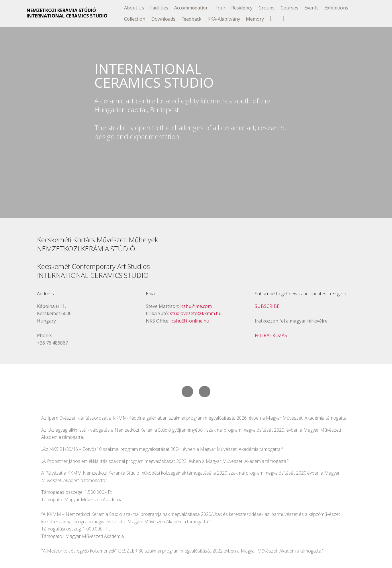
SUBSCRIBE (267, 306)
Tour (220, 8)
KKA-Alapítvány (224, 19)
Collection (135, 19)
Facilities (159, 8)
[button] (187, 392)
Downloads (163, 19)
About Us (134, 8)
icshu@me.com (196, 306)
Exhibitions (336, 8)
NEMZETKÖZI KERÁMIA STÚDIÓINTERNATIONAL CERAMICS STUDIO (67, 13)
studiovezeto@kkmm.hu (196, 313)
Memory (255, 19)
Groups (266, 8)
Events (311, 8)
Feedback (191, 19)
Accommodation (191, 8)
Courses (289, 8)
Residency (242, 8)
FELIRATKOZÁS (271, 335)
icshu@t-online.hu (190, 321)
